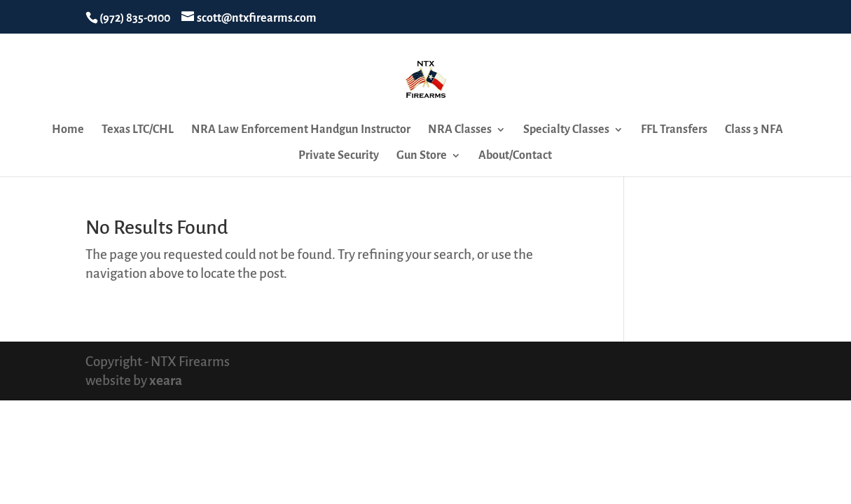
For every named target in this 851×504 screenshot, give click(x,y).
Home (68, 130)
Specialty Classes (566, 130)
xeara (166, 380)
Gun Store (422, 156)
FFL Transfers (674, 130)
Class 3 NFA (754, 130)
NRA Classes (460, 130)
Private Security (339, 156)
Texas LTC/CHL (138, 130)
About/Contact (515, 156)
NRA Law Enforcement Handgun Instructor (301, 130)
